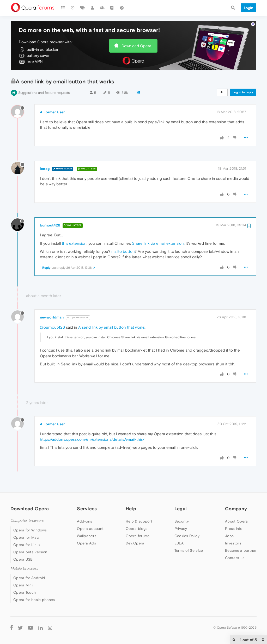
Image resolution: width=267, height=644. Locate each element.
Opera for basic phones (34, 600)
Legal (181, 509)
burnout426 (50, 225)
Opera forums (138, 536)
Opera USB (23, 559)
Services (87, 509)
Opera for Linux (27, 545)
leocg (45, 169)
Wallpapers (87, 536)
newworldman (52, 317)
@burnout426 (78, 318)
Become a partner (241, 550)
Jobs (229, 536)
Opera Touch (25, 592)
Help (131, 509)
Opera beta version (30, 552)
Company (236, 509)
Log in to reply (243, 92)
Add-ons (84, 521)
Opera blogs (136, 529)
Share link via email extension (158, 243)
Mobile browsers (24, 569)
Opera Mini (23, 585)
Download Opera (136, 46)
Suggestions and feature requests (44, 93)
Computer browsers (27, 521)
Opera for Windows (30, 530)
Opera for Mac (26, 537)
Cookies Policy (187, 536)
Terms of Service (189, 550)
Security (182, 521)
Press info (234, 529)
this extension (74, 243)
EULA (179, 543)
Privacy (181, 529)
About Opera (236, 521)
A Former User (52, 112)
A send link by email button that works (111, 327)
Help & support (139, 521)
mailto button (123, 251)
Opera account (90, 529)
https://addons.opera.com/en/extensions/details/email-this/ (92, 439)
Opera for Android (29, 578)
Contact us (235, 558)
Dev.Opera (135, 543)
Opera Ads (86, 543)
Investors (233, 543)
